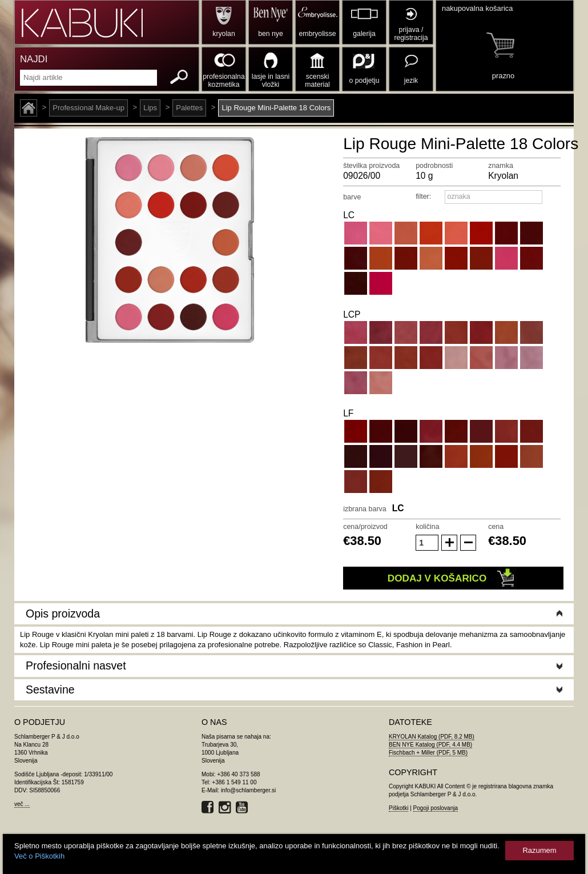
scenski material (317, 81)
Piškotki (398, 808)
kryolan (223, 34)
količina (428, 527)
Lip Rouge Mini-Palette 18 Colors (276, 108)
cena (496, 527)
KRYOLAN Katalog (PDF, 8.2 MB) (432, 737)
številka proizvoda (371, 166)
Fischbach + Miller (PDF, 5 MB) (428, 753)
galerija (364, 34)
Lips (150, 108)
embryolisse (317, 34)
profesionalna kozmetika (223, 81)
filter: (423, 197)
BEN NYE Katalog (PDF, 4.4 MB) (430, 745)
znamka (501, 166)
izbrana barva (365, 509)
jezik (411, 81)
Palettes (189, 108)
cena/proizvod (365, 527)
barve (352, 197)
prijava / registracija (411, 34)
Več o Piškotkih (39, 856)
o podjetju (365, 81)
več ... (22, 804)
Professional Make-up (88, 108)
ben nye (270, 34)
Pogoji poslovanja (436, 808)
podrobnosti (434, 166)
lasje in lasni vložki (271, 81)
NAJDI (34, 59)
